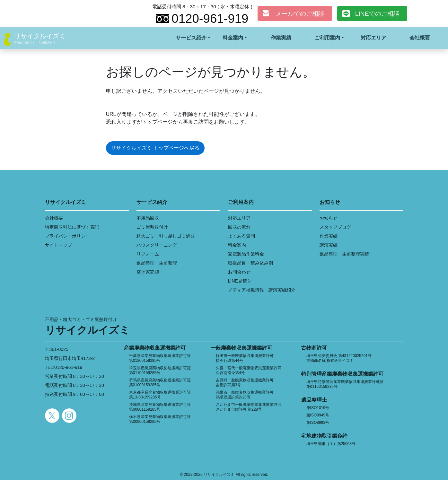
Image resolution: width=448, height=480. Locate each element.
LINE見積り (240, 281)
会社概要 (420, 38)
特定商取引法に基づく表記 (72, 227)
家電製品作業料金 (246, 254)
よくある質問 (242, 236)
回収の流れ (239, 227)
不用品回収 (148, 218)
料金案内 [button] (233, 38)
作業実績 (281, 38)
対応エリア (373, 38)
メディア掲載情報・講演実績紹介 (262, 290)
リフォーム (148, 254)
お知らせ (329, 218)
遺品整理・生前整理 (157, 263)
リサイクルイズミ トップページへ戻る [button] (155, 148)
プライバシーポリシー (67, 236)
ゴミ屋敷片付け (152, 227)
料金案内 (237, 245)
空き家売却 (148, 272)
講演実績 (329, 245)
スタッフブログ (335, 227)
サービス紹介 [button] (191, 38)
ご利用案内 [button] (327, 38)
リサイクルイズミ (40, 36)
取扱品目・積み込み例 (250, 263)
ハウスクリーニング (157, 245)
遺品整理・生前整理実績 (344, 254)
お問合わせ (239, 272)
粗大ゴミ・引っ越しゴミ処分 (166, 236)
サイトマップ (58, 245)
